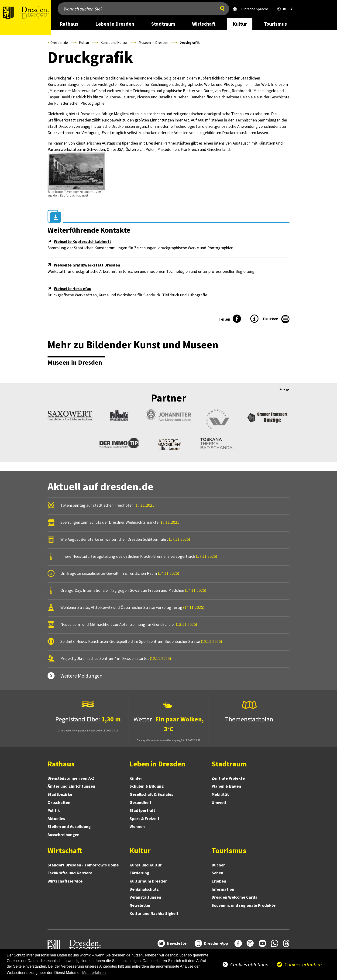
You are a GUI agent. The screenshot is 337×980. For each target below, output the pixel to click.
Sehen (217, 873)
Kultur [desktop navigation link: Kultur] (240, 24)
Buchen (219, 865)
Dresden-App (216, 943)
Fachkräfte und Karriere (70, 873)
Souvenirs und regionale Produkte (244, 905)
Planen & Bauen (226, 786)
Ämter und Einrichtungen (71, 786)
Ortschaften (59, 802)
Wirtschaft (65, 851)
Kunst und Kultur (114, 42)
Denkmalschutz (144, 889)
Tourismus (229, 851)
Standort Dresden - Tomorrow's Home (83, 865)
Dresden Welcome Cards (234, 897)
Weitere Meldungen (81, 676)
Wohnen (137, 826)
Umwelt (219, 802)
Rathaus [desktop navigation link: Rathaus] (69, 24)
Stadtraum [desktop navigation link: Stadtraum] (163, 24)
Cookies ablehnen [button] (249, 964)
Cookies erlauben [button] (303, 964)
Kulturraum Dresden (149, 881)
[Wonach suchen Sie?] (136, 9)
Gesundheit (141, 802)
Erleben (219, 881)
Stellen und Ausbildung (69, 826)
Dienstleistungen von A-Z (71, 778)
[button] (284, 9)
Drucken (271, 319)
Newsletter (140, 905)
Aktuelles (56, 819)
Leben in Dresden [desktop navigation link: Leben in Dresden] (115, 24)
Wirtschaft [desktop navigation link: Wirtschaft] (204, 24)
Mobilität (220, 794)
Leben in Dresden (157, 764)
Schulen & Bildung (147, 786)
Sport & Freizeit (144, 819)
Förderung (139, 873)
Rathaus (61, 764)
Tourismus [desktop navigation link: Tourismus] (275, 24)
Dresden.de (59, 42)
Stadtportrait (142, 810)
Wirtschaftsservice (65, 881)
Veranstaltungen (145, 897)
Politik (54, 810)
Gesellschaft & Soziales (151, 794)
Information (223, 889)
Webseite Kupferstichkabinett (83, 241)
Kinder (136, 778)
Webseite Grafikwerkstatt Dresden (87, 265)
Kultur (84, 42)
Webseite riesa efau (73, 289)
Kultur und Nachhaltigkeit (154, 913)
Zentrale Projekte (228, 778)
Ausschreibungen (64, 835)
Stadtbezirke (60, 794)
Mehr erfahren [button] (94, 973)
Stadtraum (229, 764)
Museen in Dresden (153, 42)
